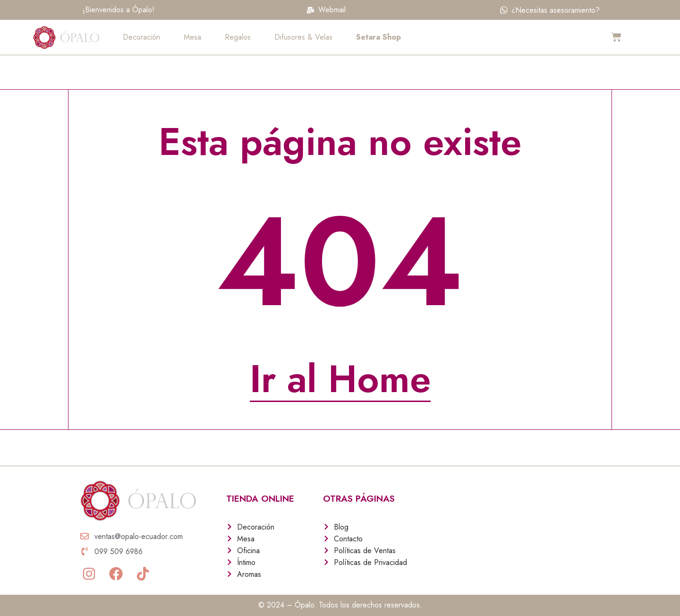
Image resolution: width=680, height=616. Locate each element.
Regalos (238, 37)
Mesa (192, 37)
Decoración (141, 37)
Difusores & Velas (303, 37)
